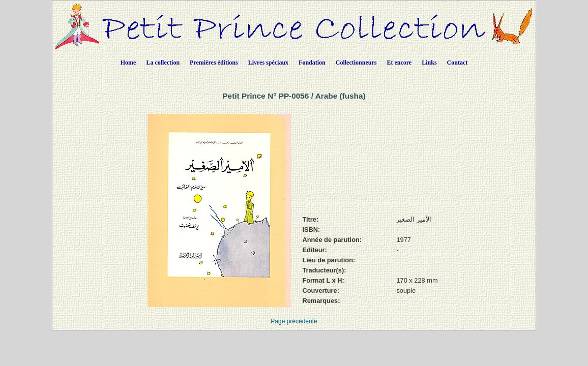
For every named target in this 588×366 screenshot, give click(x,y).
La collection (163, 63)
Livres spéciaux (268, 63)
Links (429, 63)
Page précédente (294, 321)
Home (128, 63)
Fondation (312, 63)
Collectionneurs (356, 63)
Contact (458, 63)
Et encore (399, 63)
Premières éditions (214, 63)
